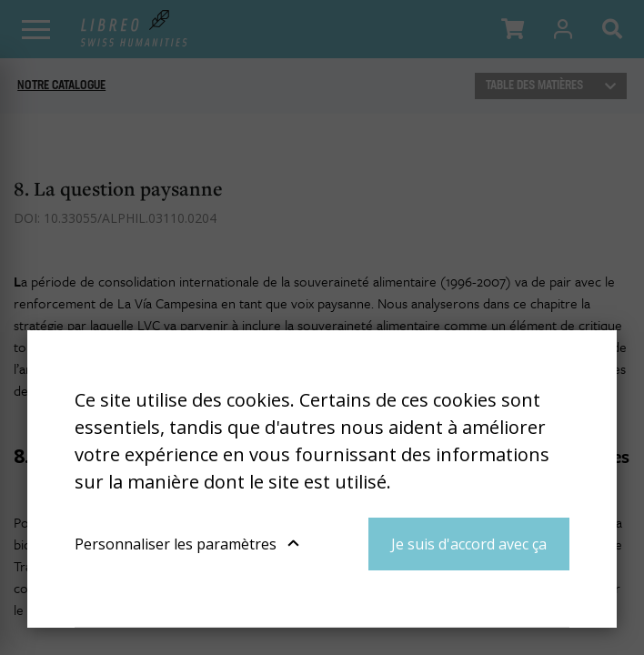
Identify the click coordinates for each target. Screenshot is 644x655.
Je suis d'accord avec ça (469, 544)
